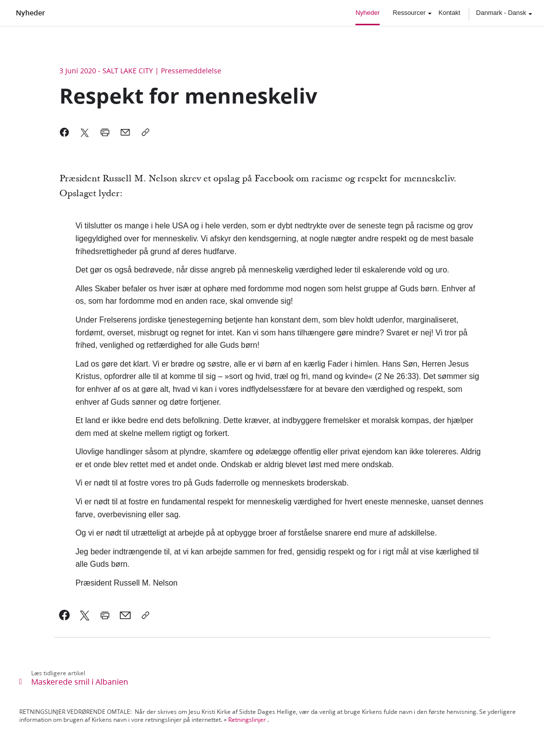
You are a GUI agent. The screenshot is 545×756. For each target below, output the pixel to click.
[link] (65, 615)
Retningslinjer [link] (247, 720)
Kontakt (449, 13)
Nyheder (30, 13)
